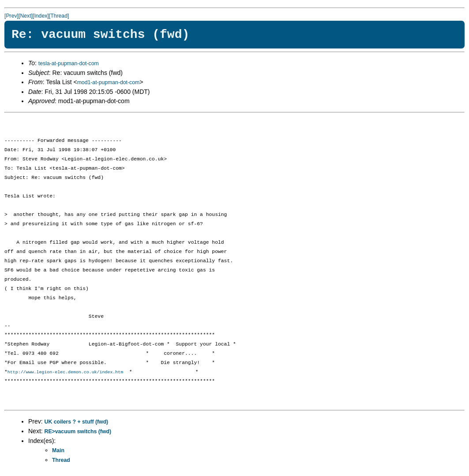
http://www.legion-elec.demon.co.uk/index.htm (65, 372)
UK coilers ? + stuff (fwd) (77, 422)
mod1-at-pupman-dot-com (109, 82)
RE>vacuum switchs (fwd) (78, 432)
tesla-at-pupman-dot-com (69, 63)
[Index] (41, 16)
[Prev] (11, 16)
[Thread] (59, 16)
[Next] (26, 16)
